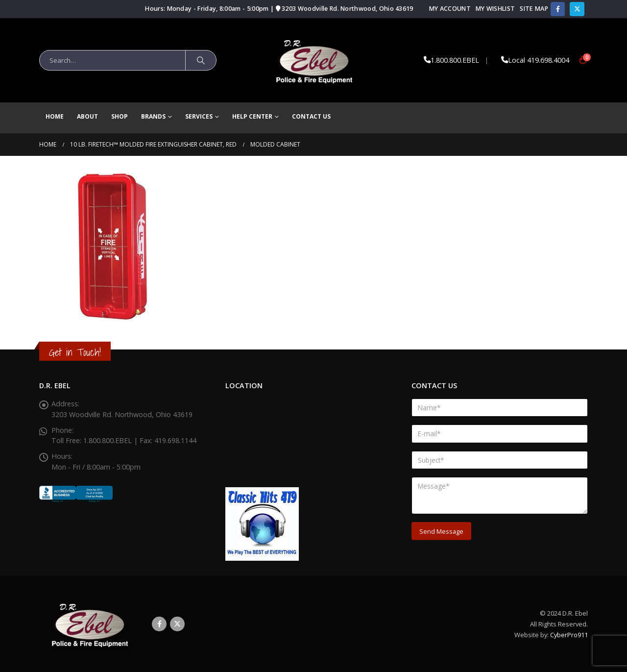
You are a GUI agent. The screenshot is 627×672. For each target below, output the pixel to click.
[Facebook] (558, 9)
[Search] (201, 60)
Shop (120, 116)
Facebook (159, 624)
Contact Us (311, 116)
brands (153, 116)
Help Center (252, 116)
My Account (450, 9)
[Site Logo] (314, 60)
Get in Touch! (75, 352)
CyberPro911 (569, 635)
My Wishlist (495, 9)
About (87, 116)
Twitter (177, 624)
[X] (577, 9)
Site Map (534, 9)
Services (199, 116)
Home (55, 116)
